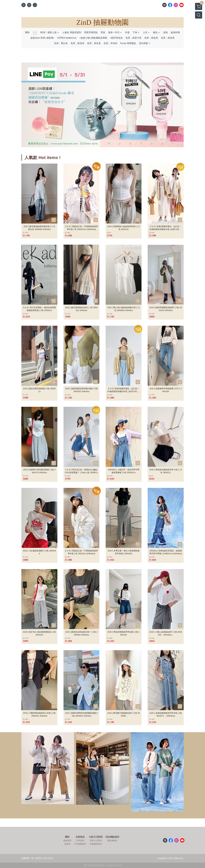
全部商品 (80, 837)
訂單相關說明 (80, 844)
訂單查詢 (80, 841)
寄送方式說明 (96, 841)
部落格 (67, 844)
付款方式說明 (96, 837)
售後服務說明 (96, 844)
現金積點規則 (112, 837)
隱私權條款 (112, 841)
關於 (67, 837)
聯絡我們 (67, 841)
